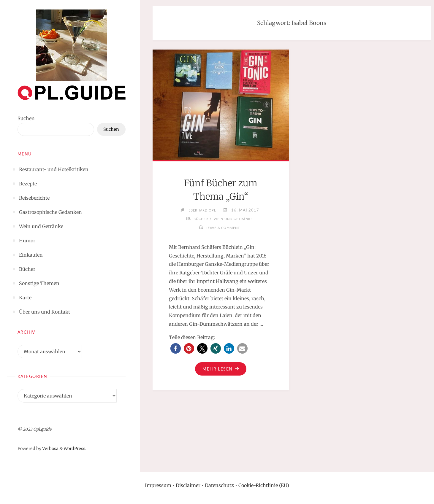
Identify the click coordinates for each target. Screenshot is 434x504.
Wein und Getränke (235, 219)
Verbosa (50, 449)
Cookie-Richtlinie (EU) (264, 485)
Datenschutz (219, 485)
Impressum (158, 485)
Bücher (197, 219)
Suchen (26, 118)
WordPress (74, 449)
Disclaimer (188, 485)
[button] (176, 348)
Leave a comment (223, 228)
